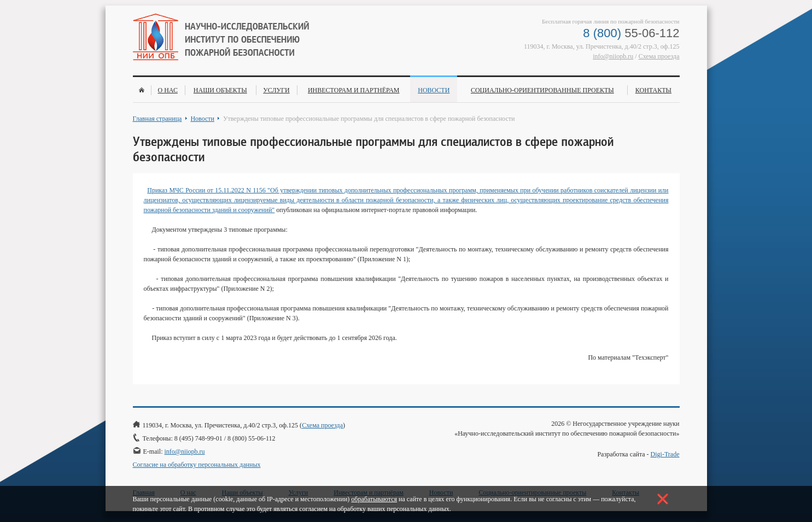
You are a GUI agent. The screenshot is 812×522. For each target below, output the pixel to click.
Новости (434, 90)
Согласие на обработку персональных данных (197, 465)
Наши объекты (220, 90)
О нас (167, 90)
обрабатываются (374, 499)
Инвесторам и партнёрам (354, 90)
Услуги (276, 90)
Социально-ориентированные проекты (542, 90)
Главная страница (157, 119)
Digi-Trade (665, 454)
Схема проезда (659, 56)
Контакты (653, 90)
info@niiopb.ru (613, 56)
